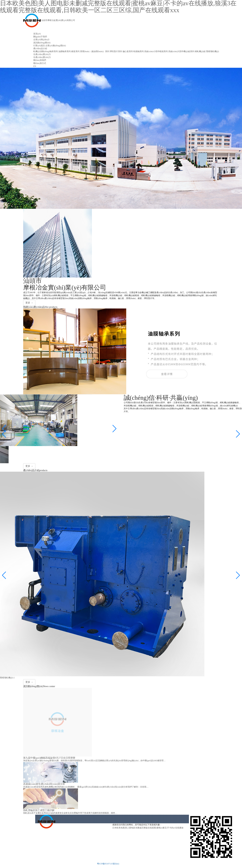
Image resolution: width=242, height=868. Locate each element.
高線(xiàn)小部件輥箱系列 (156, 51)
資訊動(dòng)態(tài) (42, 43)
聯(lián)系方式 (40, 63)
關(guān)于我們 (40, 37)
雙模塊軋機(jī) (213, 51)
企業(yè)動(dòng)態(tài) (56, 46)
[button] (4, 434)
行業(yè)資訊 (39, 46)
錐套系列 (75, 51)
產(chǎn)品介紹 (40, 48)
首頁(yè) (37, 34)
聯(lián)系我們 (40, 60)
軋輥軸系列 (139, 51)
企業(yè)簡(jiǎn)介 (41, 40)
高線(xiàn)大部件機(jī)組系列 (181, 51)
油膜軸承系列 (65, 51)
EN (35, 66)
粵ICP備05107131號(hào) (108, 864)
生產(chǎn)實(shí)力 (42, 54)
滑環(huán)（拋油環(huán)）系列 (95, 51)
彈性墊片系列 (116, 51)
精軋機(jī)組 (200, 51)
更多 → (29, 303)
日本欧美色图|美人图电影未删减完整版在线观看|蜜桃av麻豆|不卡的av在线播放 (148, 828)
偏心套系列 (128, 51)
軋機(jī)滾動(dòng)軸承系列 (46, 51)
